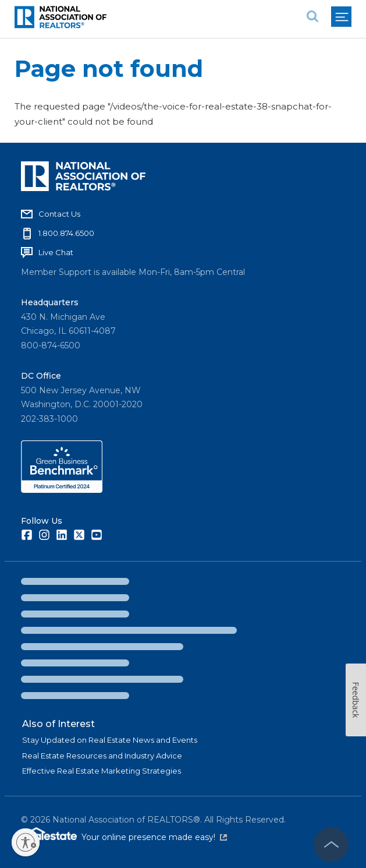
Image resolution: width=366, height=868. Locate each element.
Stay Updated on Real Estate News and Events (110, 740)
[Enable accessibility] (26, 842)
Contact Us (59, 214)
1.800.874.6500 (66, 233)
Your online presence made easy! (154, 837)
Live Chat (56, 252)
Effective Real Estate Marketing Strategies (102, 771)
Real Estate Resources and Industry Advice (102, 756)
